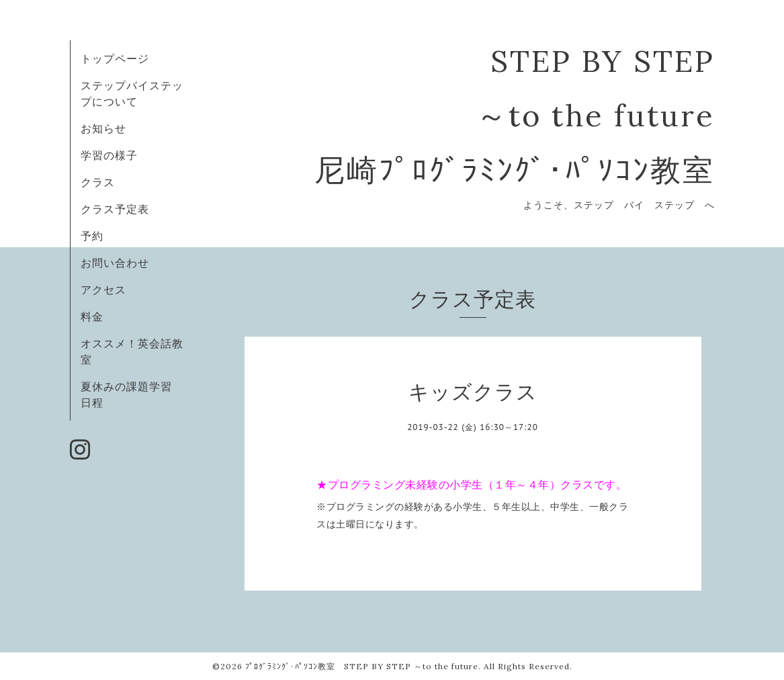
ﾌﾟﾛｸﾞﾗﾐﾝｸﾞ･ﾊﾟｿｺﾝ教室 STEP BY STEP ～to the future (362, 666)
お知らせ (103, 128)
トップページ (115, 58)
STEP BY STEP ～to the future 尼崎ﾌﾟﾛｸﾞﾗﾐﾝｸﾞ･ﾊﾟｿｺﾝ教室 (515, 115)
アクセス (103, 290)
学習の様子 (109, 155)
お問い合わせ (115, 263)
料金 (92, 316)
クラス (98, 182)
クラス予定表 (115, 209)
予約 (92, 236)
